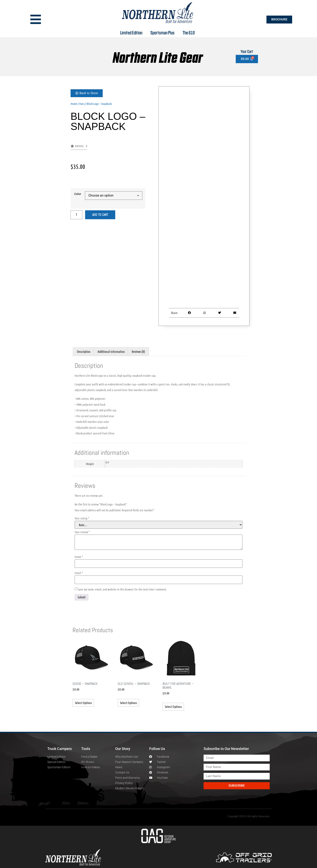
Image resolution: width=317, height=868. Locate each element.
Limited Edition (131, 32)
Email (79, 573)
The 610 (189, 32)
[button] (79, 147)
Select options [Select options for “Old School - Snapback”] (128, 703)
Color (78, 194)
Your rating (82, 518)
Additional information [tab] (111, 352)
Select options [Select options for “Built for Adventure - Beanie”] (173, 707)
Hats (82, 104)
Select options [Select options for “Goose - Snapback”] (83, 703)
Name (79, 557)
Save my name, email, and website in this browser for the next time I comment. (122, 589)
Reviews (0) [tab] (138, 352)
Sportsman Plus (162, 32)
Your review (82, 532)
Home (74, 104)
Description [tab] (84, 352)
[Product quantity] (76, 215)
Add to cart (100, 215)
